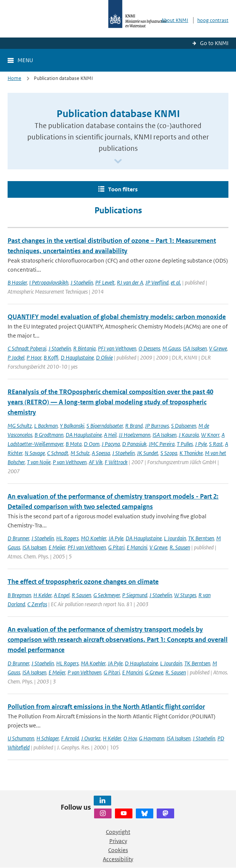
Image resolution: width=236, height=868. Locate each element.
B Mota (74, 444)
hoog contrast (213, 20)
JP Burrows (157, 426)
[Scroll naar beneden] (118, 162)
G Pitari (116, 547)
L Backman (46, 426)
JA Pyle (116, 538)
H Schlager (48, 738)
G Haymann (152, 738)
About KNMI (175, 20)
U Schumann (21, 738)
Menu (25, 60)
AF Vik (96, 462)
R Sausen (81, 595)
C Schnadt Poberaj (27, 348)
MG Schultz (20, 426)
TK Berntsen (201, 538)
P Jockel (16, 357)
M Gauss (171, 348)
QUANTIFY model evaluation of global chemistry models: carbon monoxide (117, 317)
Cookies (118, 850)
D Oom (92, 444)
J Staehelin (82, 282)
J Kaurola (189, 435)
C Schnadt (58, 453)
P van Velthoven (70, 462)
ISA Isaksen (195, 348)
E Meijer (57, 547)
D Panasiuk (134, 444)
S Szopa (169, 453)
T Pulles (185, 444)
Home (14, 78)
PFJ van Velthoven (117, 348)
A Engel (62, 595)
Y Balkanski (72, 426)
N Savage (35, 453)
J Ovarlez (91, 738)
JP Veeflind (157, 282)
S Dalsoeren (184, 426)
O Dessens (149, 348)
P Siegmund (135, 595)
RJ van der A (130, 282)
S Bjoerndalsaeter (105, 426)
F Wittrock (116, 462)
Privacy (118, 841)
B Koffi (51, 357)
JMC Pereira (162, 444)
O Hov (130, 738)
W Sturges (185, 595)
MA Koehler (93, 663)
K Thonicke (191, 453)
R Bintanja (84, 348)
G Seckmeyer (107, 595)
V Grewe (218, 348)
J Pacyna (111, 444)
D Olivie (104, 357)
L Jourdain (175, 538)
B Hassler (17, 282)
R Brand (134, 426)
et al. (176, 282)
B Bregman (19, 595)
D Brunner (18, 538)
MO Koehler (94, 538)
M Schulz (80, 453)
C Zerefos (37, 604)
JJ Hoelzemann (135, 435)
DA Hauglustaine (84, 435)
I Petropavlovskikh (49, 282)
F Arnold (70, 738)
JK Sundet (148, 453)
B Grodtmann (49, 435)
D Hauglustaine (77, 357)
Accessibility (118, 859)
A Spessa (101, 453)
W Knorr (210, 435)
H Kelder (42, 595)
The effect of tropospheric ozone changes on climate (83, 582)
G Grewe (154, 672)
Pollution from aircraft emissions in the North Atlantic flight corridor (106, 707)
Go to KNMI (214, 43)
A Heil (110, 435)
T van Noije (39, 462)
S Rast (216, 444)
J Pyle (201, 444)
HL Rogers (67, 538)
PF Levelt (105, 282)
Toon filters (123, 189)
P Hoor (34, 357)
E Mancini (137, 547)
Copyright (118, 832)
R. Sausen (180, 547)
